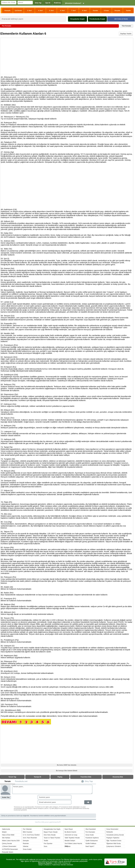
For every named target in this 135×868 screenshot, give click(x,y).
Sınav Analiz (90, 835)
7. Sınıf (73, 10)
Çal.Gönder (18, 10)
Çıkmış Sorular (7, 844)
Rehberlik (110, 832)
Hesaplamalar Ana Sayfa (52, 829)
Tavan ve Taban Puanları (52, 838)
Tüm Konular (126, 26)
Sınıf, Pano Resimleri (30, 838)
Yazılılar (128, 10)
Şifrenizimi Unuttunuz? (73, 3)
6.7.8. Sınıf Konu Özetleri (31, 835)
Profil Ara (57, 3)
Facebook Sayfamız (92, 838)
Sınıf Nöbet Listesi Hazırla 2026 (73, 844)
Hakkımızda (6, 829)
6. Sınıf (62, 10)
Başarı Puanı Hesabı (51, 832)
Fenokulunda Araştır (97, 19)
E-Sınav (106, 10)
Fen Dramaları (90, 832)
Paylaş (60, 777)
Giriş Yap (38, 3)
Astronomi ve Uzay (71, 835)
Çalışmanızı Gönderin (114, 846)
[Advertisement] (67, 56)
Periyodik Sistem (8, 852)
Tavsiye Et (37, 777)
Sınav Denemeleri (112, 829)
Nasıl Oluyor (69, 829)
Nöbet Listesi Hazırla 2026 (11, 841)
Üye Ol (48, 3)
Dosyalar (117, 10)
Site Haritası (6, 838)
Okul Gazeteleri (91, 829)
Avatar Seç (6, 797)
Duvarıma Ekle (118, 777)
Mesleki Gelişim (70, 841)
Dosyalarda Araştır (77, 19)
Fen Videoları (27, 829)
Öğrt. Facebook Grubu (114, 841)
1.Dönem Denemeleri (9, 846)
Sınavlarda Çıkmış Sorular (115, 835)
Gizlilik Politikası (91, 844)
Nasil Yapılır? (90, 846)
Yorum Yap (12, 777)
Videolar (26, 846)
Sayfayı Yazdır (126, 34)
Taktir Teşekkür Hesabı (72, 838)
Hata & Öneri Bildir (8, 835)
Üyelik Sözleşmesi (92, 841)
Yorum (7, 781)
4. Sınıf (40, 10)
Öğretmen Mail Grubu (114, 844)
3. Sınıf (29, 10)
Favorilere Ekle (86, 777)
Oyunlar (95, 10)
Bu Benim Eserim (70, 832)
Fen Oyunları (48, 844)
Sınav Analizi (27, 849)
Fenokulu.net (21, 781)
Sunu (45, 846)
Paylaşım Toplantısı (113, 838)
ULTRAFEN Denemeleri (10, 849)
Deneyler (26, 841)
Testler (46, 841)
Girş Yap (89, 781)
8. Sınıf (84, 10)
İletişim (4, 832)
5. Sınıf (51, 10)
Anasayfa (7, 10)
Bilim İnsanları (28, 832)
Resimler (26, 844)
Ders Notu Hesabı (50, 835)
